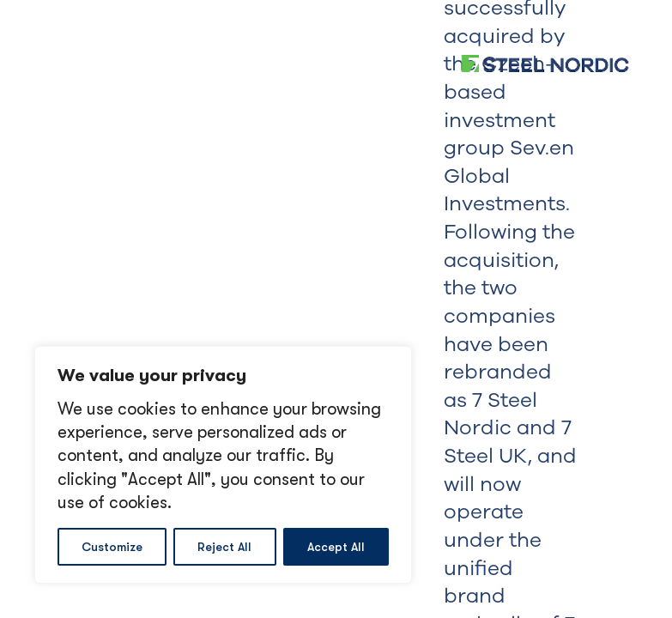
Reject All (224, 547)
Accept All (336, 547)
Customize (112, 547)
